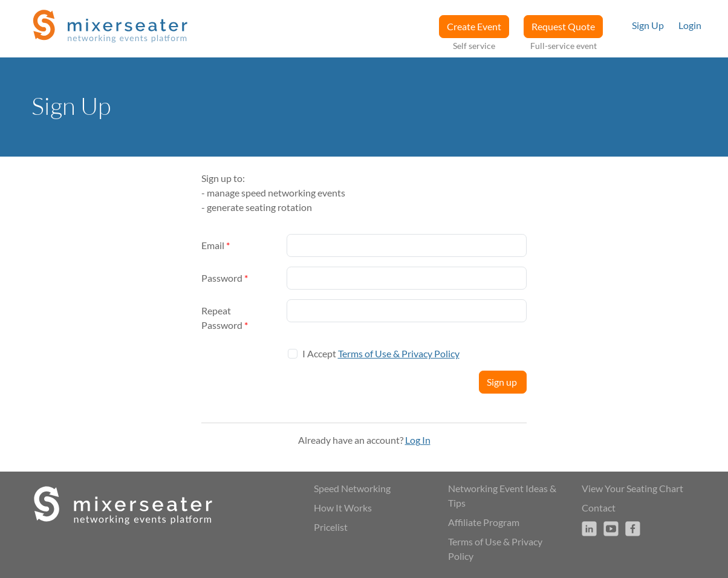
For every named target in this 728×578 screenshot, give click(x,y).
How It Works (343, 508)
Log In (418, 440)
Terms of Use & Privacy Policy (399, 353)
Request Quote (563, 26)
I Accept (381, 353)
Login (690, 25)
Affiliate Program (484, 522)
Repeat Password (225, 318)
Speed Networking (352, 488)
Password (225, 278)
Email (216, 245)
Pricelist (331, 527)
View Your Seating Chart (632, 488)
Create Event (474, 26)
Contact (599, 508)
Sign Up (648, 25)
